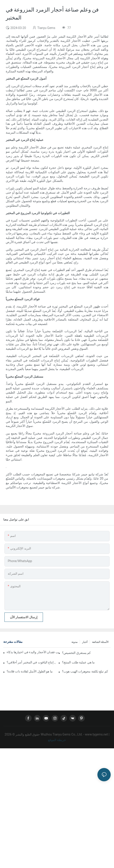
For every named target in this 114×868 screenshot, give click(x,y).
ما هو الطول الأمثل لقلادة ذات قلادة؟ (30, 671)
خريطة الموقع (57, 740)
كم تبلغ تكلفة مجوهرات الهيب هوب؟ (85, 671)
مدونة (74, 642)
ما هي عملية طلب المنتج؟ (78, 662)
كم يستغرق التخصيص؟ (76, 653)
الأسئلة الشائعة (100, 642)
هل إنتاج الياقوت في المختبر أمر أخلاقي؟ (31, 662)
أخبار (85, 642)
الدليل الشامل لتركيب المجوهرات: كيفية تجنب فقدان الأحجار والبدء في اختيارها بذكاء (33, 652)
